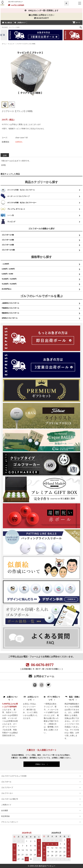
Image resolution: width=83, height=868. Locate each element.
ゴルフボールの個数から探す (42, 228)
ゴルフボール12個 (8, 250)
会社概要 (5, 810)
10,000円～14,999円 (9, 279)
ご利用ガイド (21, 23)
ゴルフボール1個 (8, 235)
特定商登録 (5, 816)
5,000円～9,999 (7, 274)
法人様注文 (8, 23)
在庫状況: (6, 142)
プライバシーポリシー (10, 822)
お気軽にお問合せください (41, 15)
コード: (5, 138)
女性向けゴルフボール (10, 318)
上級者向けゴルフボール (10, 303)
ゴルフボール (6, 782)
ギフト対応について (52, 698)
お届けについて (10, 698)
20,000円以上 (7, 289)
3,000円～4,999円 (8, 269)
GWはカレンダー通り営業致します (42, 10)
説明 (5, 155)
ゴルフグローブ (7, 787)
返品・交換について (73, 698)
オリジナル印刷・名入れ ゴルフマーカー (22, 203)
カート (78, 22)
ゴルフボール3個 (8, 240)
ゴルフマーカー (7, 793)
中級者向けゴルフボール (10, 308)
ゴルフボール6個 (8, 245)
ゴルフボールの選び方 (10, 799)
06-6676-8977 (41, 18)
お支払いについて (31, 698)
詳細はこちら (41, 764)
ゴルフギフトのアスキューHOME (14, 776)
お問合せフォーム (44, 676)
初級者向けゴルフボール (10, 313)
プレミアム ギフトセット (16, 209)
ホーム (4, 44)
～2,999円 (5, 264)
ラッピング (11, 44)
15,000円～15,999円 (9, 284)
